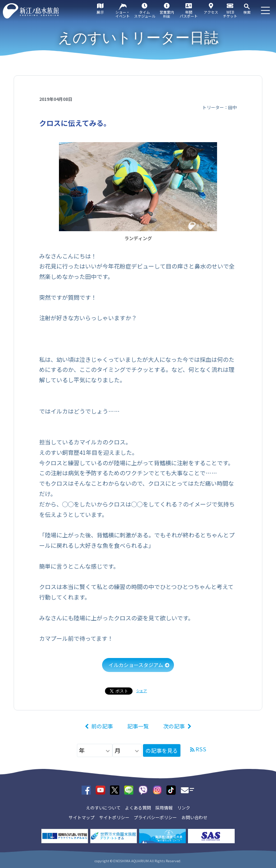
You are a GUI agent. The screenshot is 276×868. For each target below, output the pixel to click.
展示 (100, 12)
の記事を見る (162, 750)
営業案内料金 (167, 14)
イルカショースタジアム (136, 665)
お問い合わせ (194, 817)
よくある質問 (138, 808)
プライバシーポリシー (155, 817)
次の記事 (174, 726)
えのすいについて (103, 808)
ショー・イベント (123, 14)
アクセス (211, 12)
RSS (201, 749)
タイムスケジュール (145, 14)
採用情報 (164, 808)
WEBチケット (230, 14)
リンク (184, 808)
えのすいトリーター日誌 (138, 38)
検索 (247, 12)
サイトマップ (82, 817)
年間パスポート (189, 14)
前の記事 (102, 726)
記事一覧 (138, 726)
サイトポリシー (114, 817)
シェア (142, 690)
